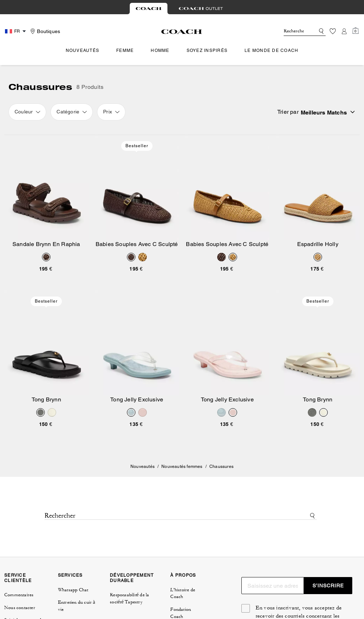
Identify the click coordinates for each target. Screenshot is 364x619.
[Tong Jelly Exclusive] (137, 343)
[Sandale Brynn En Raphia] (46, 188)
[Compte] (344, 31)
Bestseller (137, 146)
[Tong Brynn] (46, 343)
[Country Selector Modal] (16, 31)
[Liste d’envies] (333, 31)
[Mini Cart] (355, 31)
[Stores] (44, 31)
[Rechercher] (294, 31)
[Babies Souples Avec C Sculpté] (137, 188)
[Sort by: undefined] (327, 112)
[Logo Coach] (182, 32)
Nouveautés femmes (182, 466)
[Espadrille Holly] (318, 188)
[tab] (149, 9)
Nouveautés (143, 466)
